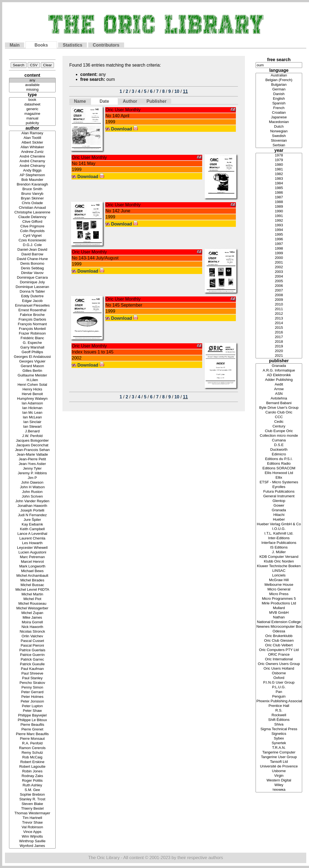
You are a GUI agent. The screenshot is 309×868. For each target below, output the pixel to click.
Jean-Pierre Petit (32, 459)
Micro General (279, 589)
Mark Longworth (32, 566)
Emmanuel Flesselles (32, 306)
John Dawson (32, 483)
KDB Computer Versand (279, 557)
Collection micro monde (279, 436)
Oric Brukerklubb (279, 636)
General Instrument (279, 496)
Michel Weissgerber (32, 608)
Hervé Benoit (32, 394)
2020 (279, 351)
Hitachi (279, 515)
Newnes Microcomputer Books (279, 627)
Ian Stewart (32, 427)
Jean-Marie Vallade (32, 455)
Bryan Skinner (32, 199)
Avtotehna (279, 399)
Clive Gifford (32, 222)
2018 (279, 342)
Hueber (279, 520)
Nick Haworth (32, 627)
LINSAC (279, 571)
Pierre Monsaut (32, 739)
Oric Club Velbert (279, 645)
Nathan (279, 617)
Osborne (279, 673)
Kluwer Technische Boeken (279, 566)
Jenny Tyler (32, 469)
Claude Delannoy (32, 217)
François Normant (32, 324)
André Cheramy (32, 161)
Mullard (279, 608)
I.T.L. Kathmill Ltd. (279, 534)
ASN (279, 394)
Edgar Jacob (32, 301)
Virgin (279, 776)
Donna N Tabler (32, 292)
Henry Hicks (32, 389)
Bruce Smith (32, 189)
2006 (279, 286)
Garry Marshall (32, 348)
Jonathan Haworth (32, 506)
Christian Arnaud (32, 208)
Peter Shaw (32, 711)
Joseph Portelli (32, 511)
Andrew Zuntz (32, 152)
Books (41, 45)
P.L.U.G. (279, 687)
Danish (279, 94)
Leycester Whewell (32, 548)
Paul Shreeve (32, 674)
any (32, 80)
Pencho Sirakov (32, 683)
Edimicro (279, 454)
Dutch (279, 127)
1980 (279, 165)
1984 (279, 183)
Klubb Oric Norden (279, 562)
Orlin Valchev (32, 636)
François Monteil (32, 329)
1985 (279, 188)
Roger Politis (32, 781)
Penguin (279, 697)
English (279, 99)
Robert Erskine (32, 762)
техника (279, 790)
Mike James (32, 618)
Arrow (279, 389)
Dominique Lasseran (32, 287)
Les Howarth (32, 543)
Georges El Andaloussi (32, 357)
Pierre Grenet (32, 729)
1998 (279, 249)
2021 (279, 356)
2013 (279, 319)
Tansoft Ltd (279, 762)
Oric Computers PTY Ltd (279, 650)
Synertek (279, 743)
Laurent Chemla (32, 539)
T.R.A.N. (279, 748)
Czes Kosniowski (32, 240)
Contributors (106, 45)
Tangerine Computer (279, 753)
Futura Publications (279, 492)
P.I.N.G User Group (279, 683)
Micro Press (279, 594)
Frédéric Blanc (32, 338)
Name (80, 101)
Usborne (279, 771)
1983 (279, 179)
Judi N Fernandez (32, 515)
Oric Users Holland (279, 669)
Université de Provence (279, 766)
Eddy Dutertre (32, 296)
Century (279, 426)
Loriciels (279, 576)
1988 (279, 202)
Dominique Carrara (32, 278)
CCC (279, 417)
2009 (279, 300)
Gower (279, 506)
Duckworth (279, 450)
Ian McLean (32, 417)
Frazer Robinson (32, 334)
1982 (279, 174)
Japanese (279, 117)
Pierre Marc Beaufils (32, 734)
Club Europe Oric (279, 431)
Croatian (279, 113)
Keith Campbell (32, 529)
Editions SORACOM (279, 468)
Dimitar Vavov (32, 273)
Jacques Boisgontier (32, 441)
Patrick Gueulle (32, 664)
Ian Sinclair (32, 422)
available (32, 85)
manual (32, 119)
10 (177, 91)
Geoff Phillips (32, 352)
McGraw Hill (279, 580)
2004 (279, 277)
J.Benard (32, 431)
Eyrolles (279, 487)
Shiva (279, 725)
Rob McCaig (32, 757)
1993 (279, 225)
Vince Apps (32, 832)
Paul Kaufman (32, 669)
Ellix (279, 478)
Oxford (279, 678)
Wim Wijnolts (32, 837)
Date (105, 101)
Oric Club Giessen (279, 641)
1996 (279, 239)
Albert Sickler (32, 143)
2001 (279, 263)
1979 (279, 160)
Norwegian (279, 131)
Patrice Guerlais (32, 650)
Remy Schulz (32, 753)
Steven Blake (32, 804)
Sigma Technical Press (279, 729)
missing (32, 90)
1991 (279, 216)
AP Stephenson (32, 175)
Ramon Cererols (32, 748)
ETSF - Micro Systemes (279, 482)
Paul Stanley (32, 678)
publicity (32, 123)
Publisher (157, 101)
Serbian (279, 145)
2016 (279, 332)
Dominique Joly (32, 282)
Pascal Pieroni (32, 646)
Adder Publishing (279, 380)
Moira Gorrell (32, 622)
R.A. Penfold (32, 743)
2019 (279, 346)
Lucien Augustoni (32, 553)
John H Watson (32, 487)
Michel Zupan (32, 613)
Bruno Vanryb (32, 194)
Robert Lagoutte (32, 767)
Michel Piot (32, 599)
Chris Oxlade (32, 203)
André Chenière (32, 157)
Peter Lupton (32, 706)
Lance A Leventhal (32, 534)
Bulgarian (279, 85)
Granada (279, 366)
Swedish (279, 136)
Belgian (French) (279, 80)
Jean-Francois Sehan (32, 450)
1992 (279, 221)
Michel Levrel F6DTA (32, 590)
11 (185, 91)
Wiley (279, 785)
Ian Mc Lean (32, 413)
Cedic (279, 422)
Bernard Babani (279, 403)
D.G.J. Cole (32, 245)
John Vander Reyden (32, 501)
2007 (279, 291)
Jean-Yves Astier (32, 464)
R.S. (279, 711)
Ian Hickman (32, 408)
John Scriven (32, 497)
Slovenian (279, 141)
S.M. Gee (32, 790)
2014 (279, 323)
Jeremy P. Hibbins (32, 473)
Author (130, 101)
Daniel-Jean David (32, 250)
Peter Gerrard (32, 692)
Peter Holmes (32, 697)
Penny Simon (32, 688)
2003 (279, 272)
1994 (279, 230)
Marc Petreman (32, 557)
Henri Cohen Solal (32, 385)
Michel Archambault (32, 576)
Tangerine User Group (279, 757)
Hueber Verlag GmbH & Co (279, 524)
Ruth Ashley (32, 785)
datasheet (32, 105)
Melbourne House (279, 585)
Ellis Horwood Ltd (279, 473)
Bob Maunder (32, 180)
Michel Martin (32, 594)
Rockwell (279, 715)
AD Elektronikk (279, 375)
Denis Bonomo (32, 264)
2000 (279, 258)
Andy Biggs (32, 171)
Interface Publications (279, 543)
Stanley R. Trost (32, 799)
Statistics (72, 45)
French (279, 108)
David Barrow (32, 254)
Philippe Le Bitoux (32, 720)
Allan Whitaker (32, 147)
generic (32, 109)
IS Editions (279, 548)
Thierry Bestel (32, 809)
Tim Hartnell (32, 818)
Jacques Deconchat (32, 445)
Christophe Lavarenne (32, 212)
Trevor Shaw (32, 823)
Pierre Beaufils (32, 725)
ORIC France (279, 655)
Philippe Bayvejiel (32, 716)
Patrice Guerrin (32, 655)
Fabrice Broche (32, 315)
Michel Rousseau (32, 604)
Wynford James (32, 846)
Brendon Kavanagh (32, 185)
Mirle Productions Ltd (279, 603)
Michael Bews (32, 571)
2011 (279, 309)
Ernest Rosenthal (32, 310)
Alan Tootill (32, 138)
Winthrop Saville (32, 841)
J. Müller (279, 552)
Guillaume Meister (32, 376)
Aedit (279, 385)
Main (15, 45)
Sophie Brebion (32, 795)
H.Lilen (32, 380)
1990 (279, 211)
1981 (279, 169)
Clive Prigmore (32, 226)
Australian (279, 75)
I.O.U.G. (279, 529)
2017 (279, 337)
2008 (279, 295)
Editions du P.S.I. (279, 459)
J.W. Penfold (32, 436)
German (279, 89)
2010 (279, 305)
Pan (279, 692)
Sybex (279, 739)
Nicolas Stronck (32, 632)
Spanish (279, 103)
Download (125, 129)
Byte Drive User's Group (279, 408)
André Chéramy (32, 166)
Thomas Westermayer (32, 813)
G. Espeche (32, 343)
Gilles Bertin (32, 371)
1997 (279, 244)
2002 (279, 267)
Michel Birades (32, 580)
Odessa (279, 631)
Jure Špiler (32, 520)
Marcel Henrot (32, 562)
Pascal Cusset (32, 641)
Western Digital (279, 780)
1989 (279, 207)
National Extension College (279, 622)
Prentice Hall (279, 706)
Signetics (279, 734)
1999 (279, 253)
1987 (279, 197)
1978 (279, 155)
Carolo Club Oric (279, 412)
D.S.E (279, 445)
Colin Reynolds (32, 231)
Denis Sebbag (32, 268)
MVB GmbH (279, 613)
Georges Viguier (32, 362)
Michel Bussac (32, 585)
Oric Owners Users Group (279, 664)
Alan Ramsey (32, 133)
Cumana (279, 440)
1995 (279, 235)
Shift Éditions (279, 720)
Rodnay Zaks (32, 776)
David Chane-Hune (32, 259)
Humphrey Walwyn (32, 399)
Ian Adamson (32, 403)
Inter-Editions (279, 538)
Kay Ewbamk (32, 525)
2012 (279, 314)
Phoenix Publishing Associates (279, 701)
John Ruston (32, 492)
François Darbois (32, 320)
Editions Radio (279, 464)
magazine (32, 114)
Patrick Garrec (32, 660)
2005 (279, 281)
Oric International (279, 659)
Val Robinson (32, 827)
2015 (279, 328)
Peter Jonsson (32, 702)
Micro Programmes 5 (279, 599)
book (32, 100)
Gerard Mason (32, 366)
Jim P (32, 478)
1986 (279, 193)
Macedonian (279, 122)
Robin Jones (32, 771)
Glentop (279, 501)
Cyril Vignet (32, 236)
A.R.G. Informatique (279, 371)
